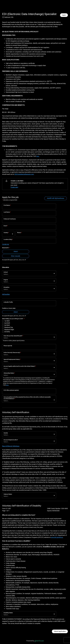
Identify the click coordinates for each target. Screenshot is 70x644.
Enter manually (16, 256)
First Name (7, 205)
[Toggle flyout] (12, 234)
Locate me (6, 244)
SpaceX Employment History (12, 359)
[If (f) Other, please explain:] (29, 393)
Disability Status (8, 613)
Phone (19, 233)
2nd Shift (7, 323)
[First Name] (29, 208)
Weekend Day (9, 327)
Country (6, 233)
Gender (6, 433)
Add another (6, 294)
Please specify (8, 346)
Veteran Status (8, 494)
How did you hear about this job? (13, 336)
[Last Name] (29, 214)
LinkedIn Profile (8, 302)
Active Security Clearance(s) (12, 353)
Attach (16, 252)
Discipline (6, 287)
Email (6, 226)
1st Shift (7, 321)
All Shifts (7, 332)
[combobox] (4, 235)
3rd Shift (7, 325)
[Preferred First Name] (29, 221)
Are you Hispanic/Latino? (11, 440)
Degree (6, 280)
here (38, 156)
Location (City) (8, 239)
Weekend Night (9, 330)
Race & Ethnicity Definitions (11, 446)
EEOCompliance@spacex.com (24, 174)
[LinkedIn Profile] (29, 304)
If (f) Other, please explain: (11, 390)
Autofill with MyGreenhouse (56, 198)
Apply (64, 15)
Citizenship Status (9, 373)
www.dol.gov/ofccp (57, 537)
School (6, 272)
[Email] (29, 228)
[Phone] (36, 235)
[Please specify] (29, 348)
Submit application (60, 631)
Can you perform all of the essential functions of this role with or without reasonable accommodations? (27, 398)
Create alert (14, 187)
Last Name (7, 212)
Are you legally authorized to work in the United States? (20, 366)
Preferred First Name (10, 219)
